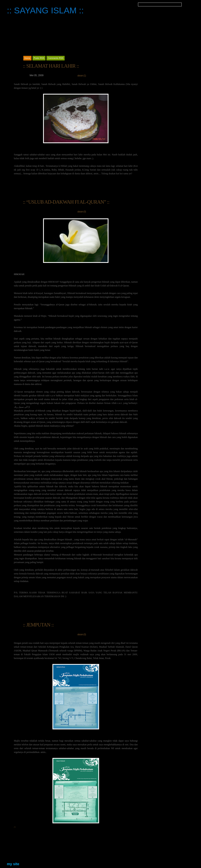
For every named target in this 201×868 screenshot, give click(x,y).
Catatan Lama (27, 852)
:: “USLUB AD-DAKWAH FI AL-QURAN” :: (66, 202)
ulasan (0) (81, 212)
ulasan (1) (81, 76)
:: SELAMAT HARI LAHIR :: (51, 66)
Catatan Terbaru (127, 852)
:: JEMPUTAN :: (38, 625)
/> (57, 793)
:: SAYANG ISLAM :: (45, 10)
